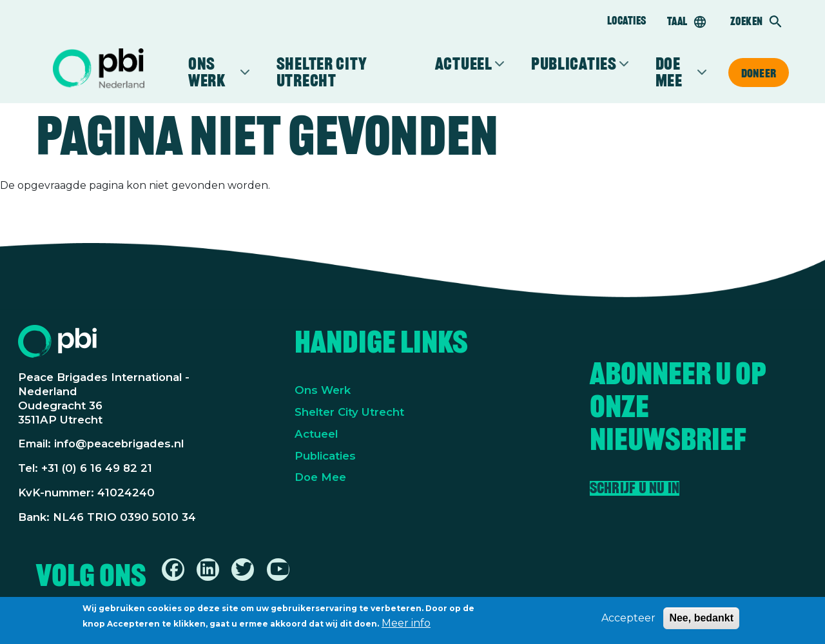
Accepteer (628, 620)
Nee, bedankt (701, 620)
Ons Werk (323, 390)
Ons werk (213, 72)
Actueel (464, 64)
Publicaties (574, 64)
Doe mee (675, 72)
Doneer (759, 73)
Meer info (406, 626)
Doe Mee (320, 477)
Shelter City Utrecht (322, 72)
